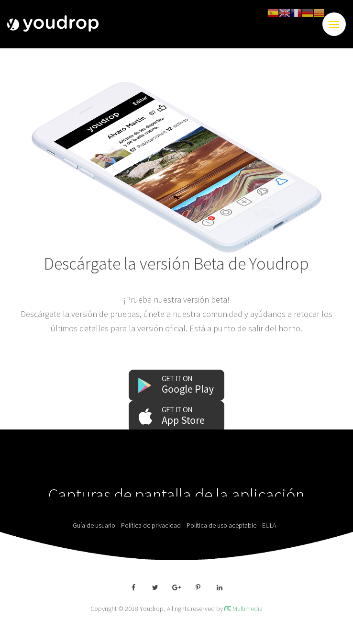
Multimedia (243, 609)
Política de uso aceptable (224, 525)
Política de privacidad (153, 525)
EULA (271, 525)
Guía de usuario (96, 525)
